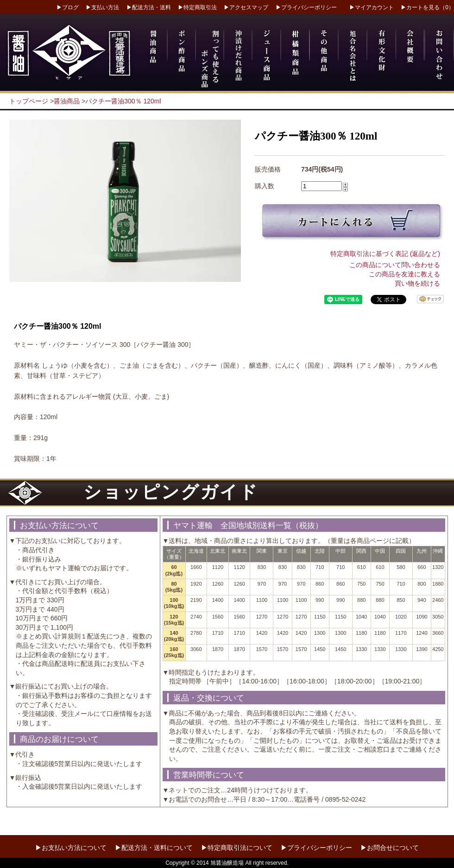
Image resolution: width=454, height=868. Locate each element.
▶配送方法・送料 (149, 7)
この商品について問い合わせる (395, 265)
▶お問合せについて (390, 848)
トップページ (29, 101)
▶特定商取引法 (197, 7)
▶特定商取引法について (237, 848)
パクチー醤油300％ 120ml (123, 101)
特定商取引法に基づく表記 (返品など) (385, 254)
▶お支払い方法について (71, 848)
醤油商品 (67, 101)
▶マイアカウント (372, 7)
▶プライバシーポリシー (306, 7)
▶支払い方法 (102, 7)
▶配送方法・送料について (154, 848)
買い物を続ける (417, 283)
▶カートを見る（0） (427, 7)
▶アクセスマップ (246, 7)
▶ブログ (68, 7)
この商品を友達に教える (404, 274)
